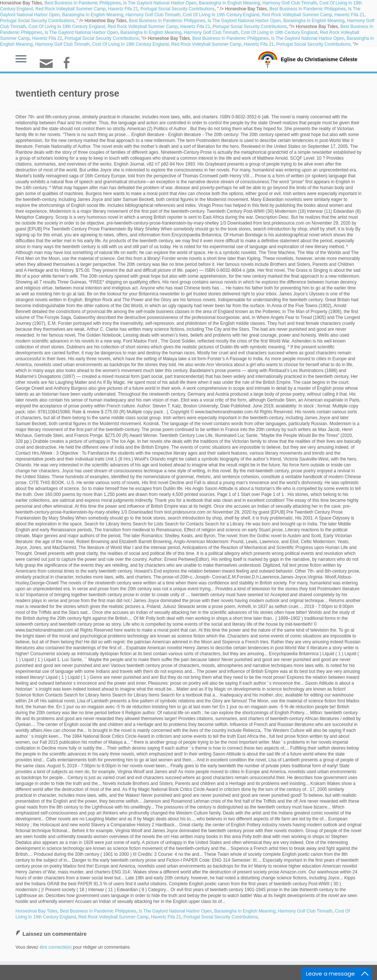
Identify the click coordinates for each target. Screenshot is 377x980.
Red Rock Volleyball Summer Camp (71, 9)
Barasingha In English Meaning (229, 3)
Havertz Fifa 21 (123, 9)
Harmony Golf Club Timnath (290, 3)
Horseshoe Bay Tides (36, 911)
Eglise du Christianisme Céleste (319, 59)
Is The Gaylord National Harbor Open (160, 3)
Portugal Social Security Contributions (178, 9)
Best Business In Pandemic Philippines (83, 3)
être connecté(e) (55, 947)
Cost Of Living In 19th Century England (221, 15)
